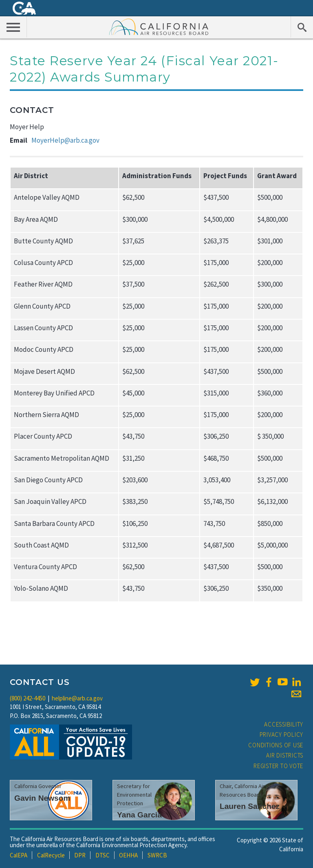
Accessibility (284, 724)
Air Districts (285, 755)
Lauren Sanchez (250, 806)
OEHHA (128, 855)
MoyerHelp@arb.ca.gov (65, 140)
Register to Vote (278, 766)
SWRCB (157, 855)
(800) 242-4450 (28, 698)
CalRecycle (51, 855)
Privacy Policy (282, 734)
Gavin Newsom (42, 798)
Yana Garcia (139, 815)
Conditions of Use (276, 745)
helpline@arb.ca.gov (77, 698)
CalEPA (19, 855)
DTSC (102, 855)
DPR (80, 855)
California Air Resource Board (159, 27)
